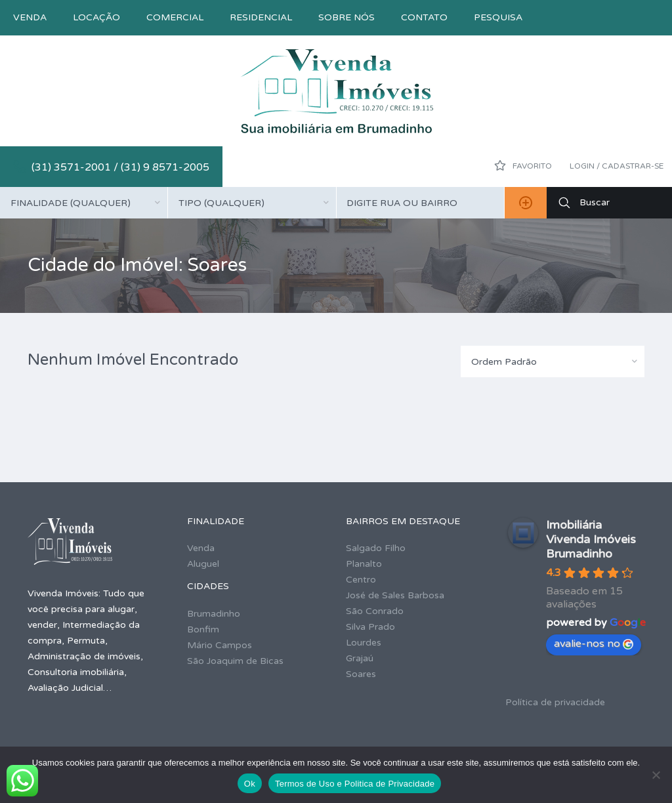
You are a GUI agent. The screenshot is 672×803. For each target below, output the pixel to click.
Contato (424, 17)
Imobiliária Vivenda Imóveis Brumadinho (591, 539)
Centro (361, 580)
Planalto (364, 564)
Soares (361, 674)
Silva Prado (370, 627)
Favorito (523, 165)
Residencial (261, 17)
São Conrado (375, 611)
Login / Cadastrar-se (617, 166)
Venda (30, 17)
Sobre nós (346, 17)
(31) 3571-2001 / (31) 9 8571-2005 (120, 167)
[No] (656, 775)
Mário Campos (220, 645)
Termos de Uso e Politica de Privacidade (355, 784)
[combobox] (84, 203)
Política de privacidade (555, 702)
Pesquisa (498, 17)
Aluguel (203, 564)
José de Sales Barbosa (395, 595)
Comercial (175, 17)
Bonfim (203, 629)
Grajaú (360, 658)
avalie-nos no (594, 644)
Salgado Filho (376, 548)
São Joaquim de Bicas (235, 661)
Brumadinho (214, 614)
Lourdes (364, 643)
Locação (96, 17)
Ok (250, 784)
